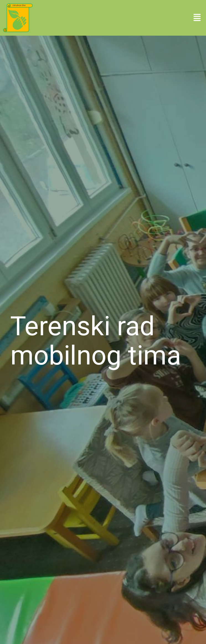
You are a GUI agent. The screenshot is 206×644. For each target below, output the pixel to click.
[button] (197, 18)
